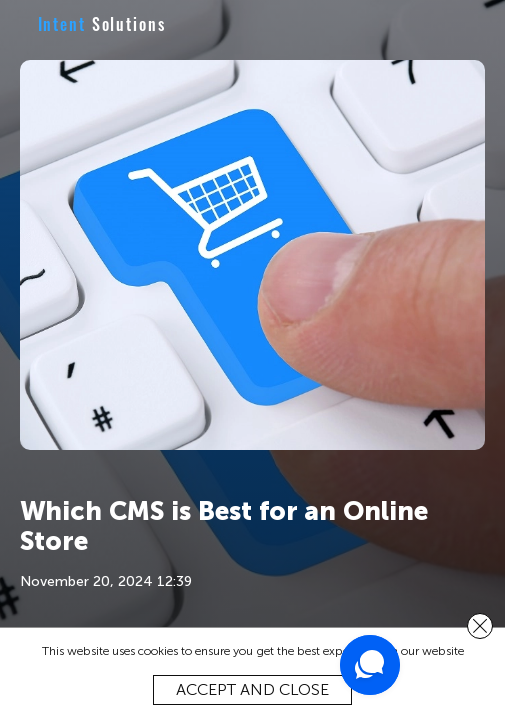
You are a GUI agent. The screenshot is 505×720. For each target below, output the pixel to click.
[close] (480, 626)
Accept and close (252, 689)
